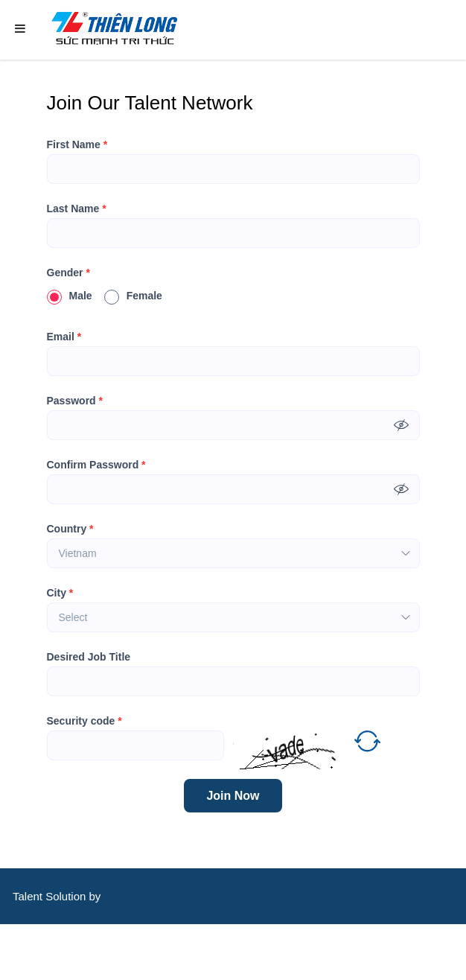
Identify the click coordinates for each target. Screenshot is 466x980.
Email (64, 337)
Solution (67, 896)
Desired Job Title (89, 657)
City (60, 593)
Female (133, 296)
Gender (68, 273)
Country (70, 529)
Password (75, 401)
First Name (77, 144)
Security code (84, 721)
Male (70, 296)
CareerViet (58, 952)
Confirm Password (96, 465)
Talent (29, 896)
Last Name (77, 209)
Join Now (233, 796)
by (97, 896)
